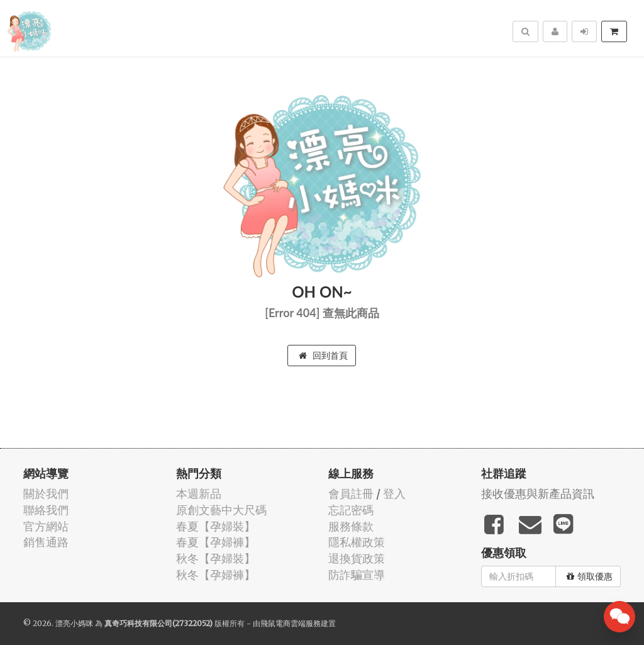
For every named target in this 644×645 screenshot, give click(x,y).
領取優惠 (590, 576)
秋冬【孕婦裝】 (216, 558)
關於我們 (46, 494)
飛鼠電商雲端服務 (291, 623)
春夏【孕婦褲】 (216, 542)
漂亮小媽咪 (74, 623)
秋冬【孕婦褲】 (216, 575)
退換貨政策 (357, 558)
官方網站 (46, 526)
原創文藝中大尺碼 (221, 510)
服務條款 (351, 526)
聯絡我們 (46, 510)
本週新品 (199, 494)
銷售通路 (46, 542)
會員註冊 (351, 494)
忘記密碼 (351, 510)
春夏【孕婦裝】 (216, 526)
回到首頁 (323, 356)
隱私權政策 (357, 542)
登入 (394, 494)
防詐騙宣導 (357, 575)
